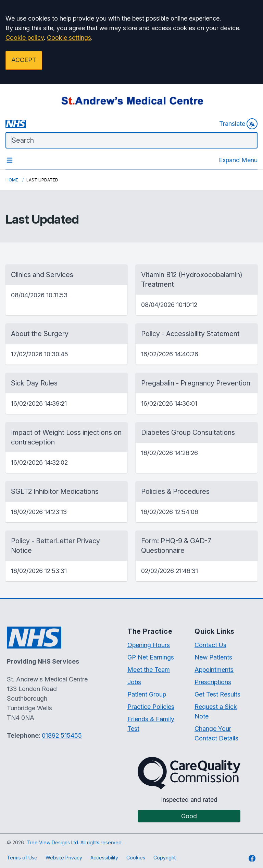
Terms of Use (22, 858)
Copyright (165, 858)
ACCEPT (24, 60)
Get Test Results (217, 694)
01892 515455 (62, 735)
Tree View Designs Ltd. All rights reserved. (75, 842)
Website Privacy (64, 858)
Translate (238, 124)
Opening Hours (149, 645)
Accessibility (104, 858)
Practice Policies (151, 707)
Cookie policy (25, 38)
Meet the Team (149, 670)
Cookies (136, 858)
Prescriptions (213, 682)
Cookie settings (69, 38)
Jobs (134, 682)
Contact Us (210, 645)
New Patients (213, 657)
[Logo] (131, 100)
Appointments (214, 670)
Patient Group (147, 694)
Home (12, 180)
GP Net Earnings (151, 657)
